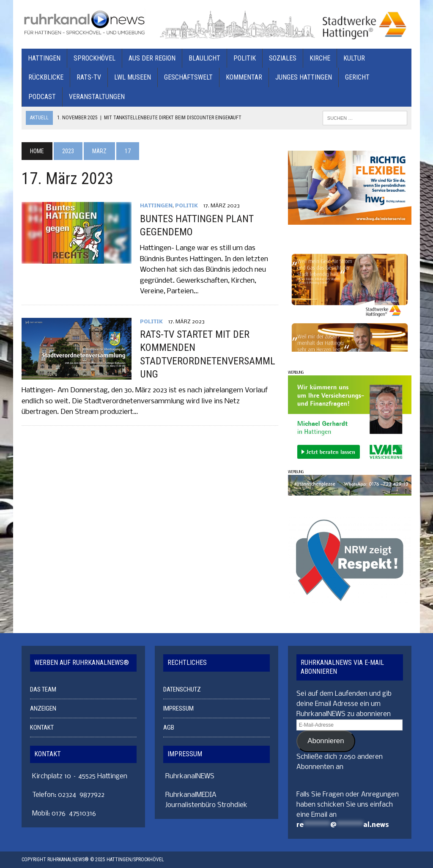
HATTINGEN (44, 58)
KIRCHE (320, 58)
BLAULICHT (204, 58)
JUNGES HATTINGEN (304, 77)
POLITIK (245, 58)
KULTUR (354, 58)
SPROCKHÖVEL (95, 58)
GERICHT (357, 77)
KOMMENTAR (244, 77)
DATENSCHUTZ (182, 689)
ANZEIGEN (43, 708)
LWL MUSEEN (133, 77)
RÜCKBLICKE (46, 77)
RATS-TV (89, 77)
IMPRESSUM (178, 708)
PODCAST (42, 97)
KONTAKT (42, 727)
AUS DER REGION (152, 58)
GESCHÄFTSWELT (188, 77)
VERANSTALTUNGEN (97, 97)
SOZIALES (283, 58)
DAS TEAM (43, 689)
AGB (169, 727)
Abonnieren (326, 741)
